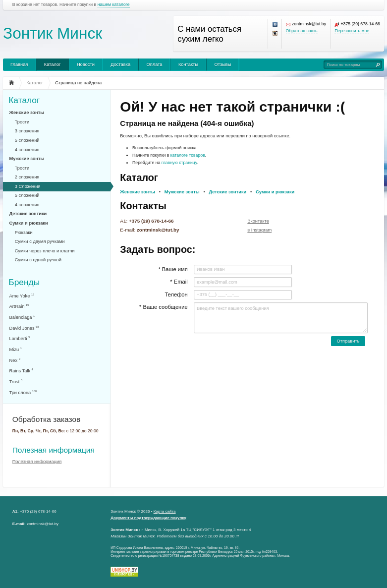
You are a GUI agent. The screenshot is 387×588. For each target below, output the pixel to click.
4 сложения (27, 150)
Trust (16, 382)
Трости (22, 122)
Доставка (120, 64)
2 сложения (27, 177)
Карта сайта (165, 511)
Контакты (188, 64)
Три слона (23, 392)
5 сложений (27, 140)
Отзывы (222, 64)
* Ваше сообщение (164, 307)
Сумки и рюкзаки (29, 223)
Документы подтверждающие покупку (148, 518)
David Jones (24, 328)
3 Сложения (28, 186)
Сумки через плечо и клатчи (45, 251)
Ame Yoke (22, 296)
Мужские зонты (27, 159)
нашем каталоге (114, 5)
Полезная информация (54, 450)
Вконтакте (258, 221)
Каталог (53, 64)
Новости (86, 64)
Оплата (155, 64)
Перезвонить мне (352, 31)
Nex (15, 360)
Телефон (176, 294)
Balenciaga (22, 317)
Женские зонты (27, 113)
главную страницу (179, 163)
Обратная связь (302, 31)
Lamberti (20, 338)
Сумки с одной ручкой (38, 260)
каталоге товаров (188, 155)
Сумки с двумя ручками (40, 241)
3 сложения (27, 131)
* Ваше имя (173, 269)
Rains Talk (21, 371)
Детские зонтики (28, 214)
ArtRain (19, 306)
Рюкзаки (24, 233)
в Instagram (259, 230)
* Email (179, 282)
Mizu (16, 349)
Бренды (24, 282)
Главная (19, 64)
